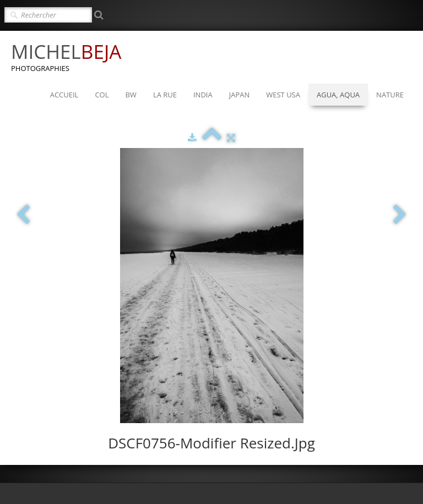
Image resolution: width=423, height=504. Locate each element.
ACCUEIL (64, 95)
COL (102, 95)
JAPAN (240, 95)
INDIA (203, 95)
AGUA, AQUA (338, 95)
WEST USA (283, 95)
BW (131, 95)
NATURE (390, 95)
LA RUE (165, 95)
